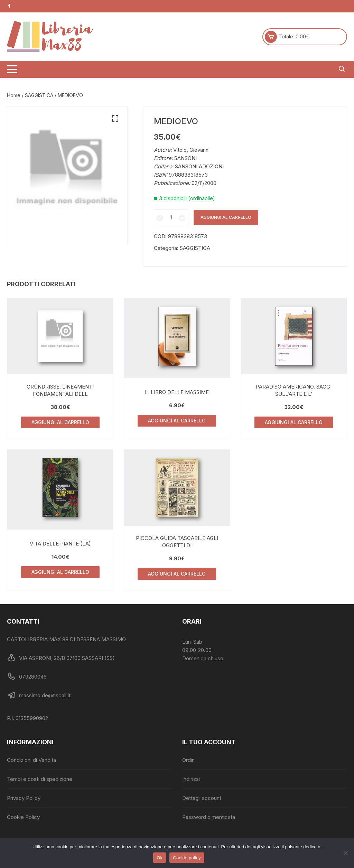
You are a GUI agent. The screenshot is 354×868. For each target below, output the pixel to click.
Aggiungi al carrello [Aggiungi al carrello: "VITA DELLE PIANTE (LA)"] (60, 572)
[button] (115, 119)
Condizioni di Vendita (31, 760)
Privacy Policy (24, 798)
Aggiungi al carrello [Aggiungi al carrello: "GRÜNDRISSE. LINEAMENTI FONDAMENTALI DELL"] (60, 422)
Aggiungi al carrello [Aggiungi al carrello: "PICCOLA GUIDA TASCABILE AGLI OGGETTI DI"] (177, 574)
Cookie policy (187, 858)
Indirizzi (191, 779)
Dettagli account (202, 798)
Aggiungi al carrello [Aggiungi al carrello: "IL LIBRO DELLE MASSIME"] (177, 421)
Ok (160, 858)
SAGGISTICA (39, 95)
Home (14, 95)
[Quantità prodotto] (171, 217)
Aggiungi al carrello (226, 217)
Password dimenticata (209, 817)
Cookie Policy (23, 817)
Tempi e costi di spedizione (40, 779)
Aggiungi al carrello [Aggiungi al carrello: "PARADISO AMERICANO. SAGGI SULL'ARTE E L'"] (294, 422)
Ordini (189, 760)
